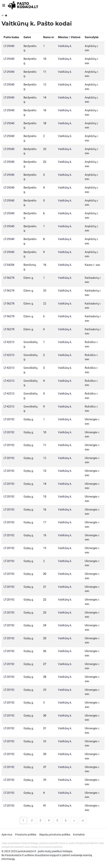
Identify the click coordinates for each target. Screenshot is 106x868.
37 (45, 767)
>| (83, 820)
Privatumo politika (26, 835)
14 (45, 98)
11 (45, 72)
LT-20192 (9, 419)
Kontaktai (79, 835)
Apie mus (7, 835)
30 (45, 716)
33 (45, 741)
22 (45, 162)
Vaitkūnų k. (65, 46)
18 (45, 123)
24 (45, 625)
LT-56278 (9, 278)
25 (45, 638)
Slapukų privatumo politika (55, 835)
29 (45, 690)
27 (45, 664)
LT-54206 (9, 265)
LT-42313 (9, 342)
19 (45, 548)
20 (45, 149)
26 (45, 651)
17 (45, 522)
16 (45, 110)
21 (45, 587)
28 (45, 677)
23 (45, 613)
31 (45, 728)
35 (45, 754)
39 (45, 780)
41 (45, 806)
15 (45, 497)
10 (45, 59)
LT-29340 (9, 46)
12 (45, 85)
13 (45, 471)
